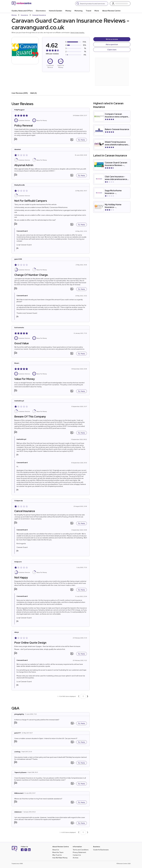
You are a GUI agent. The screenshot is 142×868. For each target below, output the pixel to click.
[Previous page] (79, 696)
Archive (76, 858)
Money (68, 11)
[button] (16, 140)
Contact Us (77, 855)
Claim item (112, 50)
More (97, 11)
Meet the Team (58, 852)
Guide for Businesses (101, 850)
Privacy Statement (79, 852)
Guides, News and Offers (22, 11)
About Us (56, 850)
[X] (26, 850)
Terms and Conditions (81, 850)
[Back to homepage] (22, 4)
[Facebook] (22, 850)
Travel (88, 11)
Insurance (24, 15)
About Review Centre (111, 11)
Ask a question (112, 44)
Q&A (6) (33, 93)
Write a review (112, 39)
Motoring (78, 11)
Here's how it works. (77, 33)
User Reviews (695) (20, 93)
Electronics (41, 11)
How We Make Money (60, 858)
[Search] (93, 4)
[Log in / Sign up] (120, 4)
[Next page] (88, 696)
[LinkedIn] (29, 850)
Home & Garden (56, 11)
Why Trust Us (57, 855)
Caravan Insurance (39, 15)
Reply (82, 140)
